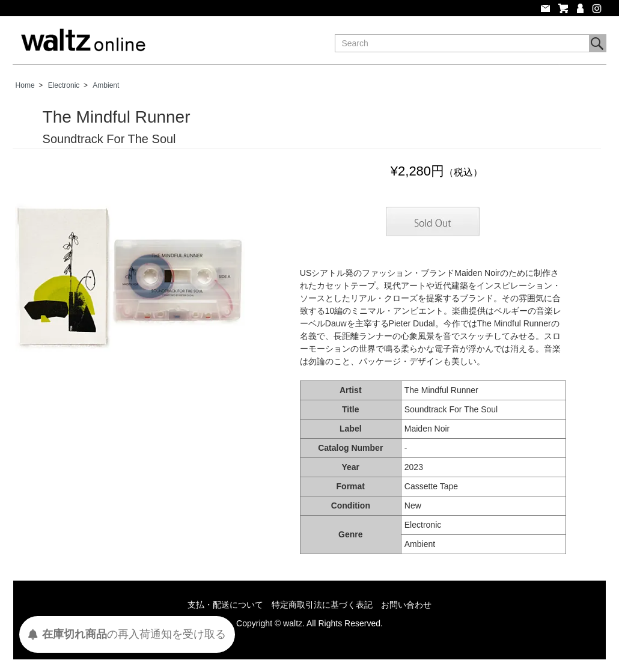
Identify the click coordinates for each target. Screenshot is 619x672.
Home (25, 85)
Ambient (106, 85)
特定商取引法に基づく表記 (322, 605)
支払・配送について (225, 605)
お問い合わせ (406, 605)
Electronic (64, 85)
